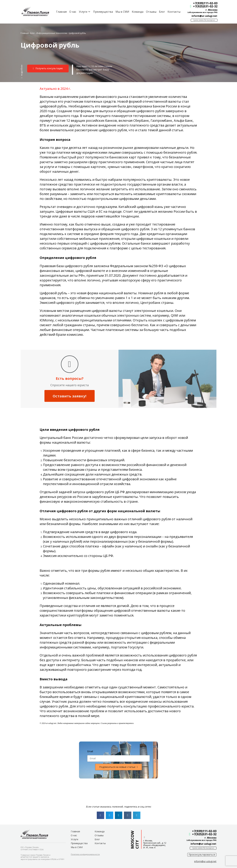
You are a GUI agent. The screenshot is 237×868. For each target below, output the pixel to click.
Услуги (74, 839)
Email (90, 751)
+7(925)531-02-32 (204, 6)
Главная (60, 12)
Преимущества (102, 12)
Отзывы (150, 12)
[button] (22, 71)
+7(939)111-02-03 (204, 3)
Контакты (173, 12)
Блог (161, 12)
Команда (137, 12)
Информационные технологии (52, 33)
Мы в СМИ (121, 12)
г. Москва (211, 10)
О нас (72, 12)
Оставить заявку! (70, 396)
